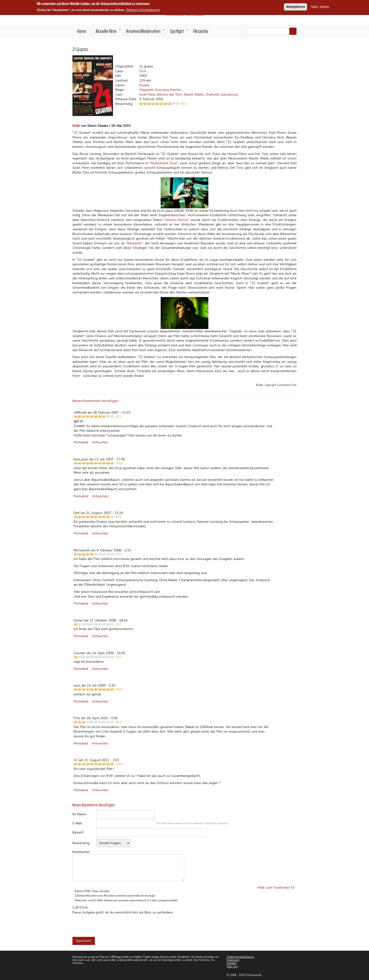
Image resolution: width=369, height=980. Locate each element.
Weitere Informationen (143, 10)
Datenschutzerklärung (241, 957)
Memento (135, 243)
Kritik (76, 126)
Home (82, 31)
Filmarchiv (201, 31)
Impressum (233, 960)
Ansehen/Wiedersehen (146, 32)
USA (143, 71)
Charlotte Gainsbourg (222, 95)
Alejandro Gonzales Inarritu (160, 90)
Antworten (100, 442)
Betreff (78, 833)
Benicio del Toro (170, 95)
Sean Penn (147, 95)
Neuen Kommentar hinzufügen (95, 401)
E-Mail (77, 823)
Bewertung (81, 843)
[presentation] (109, 924)
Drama (144, 85)
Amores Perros (177, 220)
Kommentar (81, 852)
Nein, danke (320, 7)
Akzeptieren (295, 7)
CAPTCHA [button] (80, 908)
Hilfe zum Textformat (274, 888)
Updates (232, 963)
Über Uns (232, 967)
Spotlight (179, 32)
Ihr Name (79, 814)
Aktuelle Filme (108, 32)
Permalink (81, 442)
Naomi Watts (194, 95)
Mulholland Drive (164, 163)
